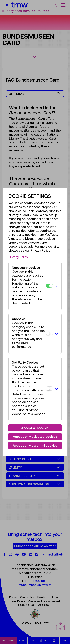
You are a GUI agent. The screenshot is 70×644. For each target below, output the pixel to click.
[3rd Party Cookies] (50, 389)
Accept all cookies (35, 428)
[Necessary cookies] (50, 286)
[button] (56, 286)
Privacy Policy (18, 257)
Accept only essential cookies (35, 445)
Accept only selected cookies (35, 437)
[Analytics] (50, 333)
